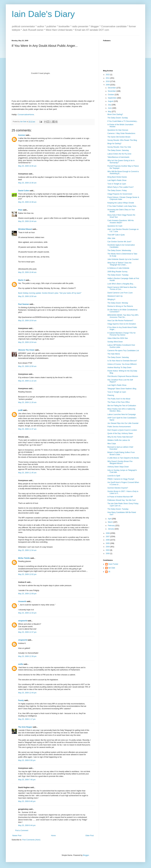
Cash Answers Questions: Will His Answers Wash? (121, 221)
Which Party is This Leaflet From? (121, 187)
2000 (108, 554)
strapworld (23, 621)
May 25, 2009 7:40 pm (27, 780)
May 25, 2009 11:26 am (27, 402)
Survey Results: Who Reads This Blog (122, 140)
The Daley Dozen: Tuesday (118, 275)
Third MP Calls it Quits (116, 235)
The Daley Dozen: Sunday (118, 118)
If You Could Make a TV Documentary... (123, 121)
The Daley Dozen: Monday (118, 303)
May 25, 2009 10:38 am (27, 202)
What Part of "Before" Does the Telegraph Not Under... (119, 264)
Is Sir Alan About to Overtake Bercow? (122, 361)
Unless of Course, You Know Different (122, 364)
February (112, 526)
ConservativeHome (26, 115)
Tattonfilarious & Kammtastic (118, 157)
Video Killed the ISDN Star (118, 338)
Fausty (21, 700)
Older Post (90, 836)
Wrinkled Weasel (25, 229)
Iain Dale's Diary (43, 14)
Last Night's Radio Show (117, 180)
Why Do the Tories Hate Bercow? (120, 437)
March (111, 522)
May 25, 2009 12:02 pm (27, 574)
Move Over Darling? (115, 114)
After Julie (111, 238)
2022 (108, 75)
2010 (108, 81)
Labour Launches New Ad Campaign (122, 414)
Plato (20, 210)
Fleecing (111, 395)
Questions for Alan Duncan (118, 130)
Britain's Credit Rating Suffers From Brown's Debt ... (121, 453)
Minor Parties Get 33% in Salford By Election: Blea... (121, 410)
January (111, 529)
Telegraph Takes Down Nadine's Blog (122, 389)
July (110, 105)
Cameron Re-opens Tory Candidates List (123, 351)
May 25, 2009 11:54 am (27, 550)
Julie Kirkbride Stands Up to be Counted (123, 259)
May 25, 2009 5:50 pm (27, 760)
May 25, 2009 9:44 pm (27, 825)
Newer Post (17, 836)
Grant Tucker (113, 564)
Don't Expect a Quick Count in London (122, 430)
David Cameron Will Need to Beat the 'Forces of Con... (122, 288)
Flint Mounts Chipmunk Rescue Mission (123, 376)
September (112, 98)
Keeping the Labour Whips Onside (121, 203)
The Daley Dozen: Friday (117, 190)
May (110, 112)
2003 (108, 550)
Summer (22, 135)
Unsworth (22, 601)
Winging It (111, 299)
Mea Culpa (112, 444)
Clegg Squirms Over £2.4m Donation (122, 324)
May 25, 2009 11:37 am (27, 429)
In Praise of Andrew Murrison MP (120, 497)
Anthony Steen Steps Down (118, 467)
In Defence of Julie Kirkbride (118, 268)
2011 (108, 78)
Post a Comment (22, 830)
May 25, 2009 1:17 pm (27, 719)
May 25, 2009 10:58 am (27, 366)
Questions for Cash (115, 226)
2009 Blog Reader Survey (117, 272)
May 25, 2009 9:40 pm (27, 801)
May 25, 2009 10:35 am (27, 166)
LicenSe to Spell (114, 476)
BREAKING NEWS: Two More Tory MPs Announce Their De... (123, 316)
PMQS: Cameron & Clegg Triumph (121, 479)
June (110, 108)
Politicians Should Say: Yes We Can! (122, 500)
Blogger (86, 855)
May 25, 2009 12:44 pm (27, 693)
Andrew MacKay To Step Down (119, 368)
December (112, 88)
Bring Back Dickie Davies (117, 177)
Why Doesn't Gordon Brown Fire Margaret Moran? (120, 462)
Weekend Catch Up (115, 296)
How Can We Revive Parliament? (120, 321)
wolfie (21, 664)
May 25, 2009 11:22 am (27, 381)
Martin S (22, 280)
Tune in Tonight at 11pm (117, 184)
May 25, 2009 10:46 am (27, 272)
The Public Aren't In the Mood (119, 399)
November (112, 91)
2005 (108, 543)
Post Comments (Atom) (31, 840)
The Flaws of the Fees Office (119, 402)
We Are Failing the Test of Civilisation (122, 406)
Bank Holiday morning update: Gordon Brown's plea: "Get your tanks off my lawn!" (50, 293)
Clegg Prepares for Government (120, 194)
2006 (108, 540)
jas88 (20, 410)
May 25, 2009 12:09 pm (27, 594)
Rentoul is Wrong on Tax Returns (120, 306)
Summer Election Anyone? (118, 488)
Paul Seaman (24, 304)
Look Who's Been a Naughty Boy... (121, 284)
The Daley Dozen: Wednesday (119, 250)
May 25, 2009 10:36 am (27, 183)
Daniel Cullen (24, 191)
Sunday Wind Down (115, 342)
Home (53, 836)
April (110, 519)
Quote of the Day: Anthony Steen (120, 433)
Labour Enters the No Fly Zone (119, 154)
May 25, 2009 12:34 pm (27, 613)
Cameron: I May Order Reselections (121, 133)
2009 (108, 85)
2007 (108, 537)
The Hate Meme (114, 354)
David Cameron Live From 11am (120, 293)
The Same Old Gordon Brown (119, 137)
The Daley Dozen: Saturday (118, 150)
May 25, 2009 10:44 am (27, 221)
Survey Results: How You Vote (119, 147)
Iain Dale (112, 568)
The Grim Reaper (25, 727)
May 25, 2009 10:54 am (27, 321)
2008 (108, 533)
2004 (108, 547)
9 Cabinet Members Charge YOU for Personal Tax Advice (122, 334)
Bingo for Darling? (114, 144)
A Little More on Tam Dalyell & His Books (123, 458)
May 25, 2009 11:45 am (27, 473)
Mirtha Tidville (24, 558)
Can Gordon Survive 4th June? (119, 242)
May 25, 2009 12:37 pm (27, 632)
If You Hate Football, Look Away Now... (122, 206)
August (111, 101)
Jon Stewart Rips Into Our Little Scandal (123, 423)
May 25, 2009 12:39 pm (27, 656)
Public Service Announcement (119, 427)
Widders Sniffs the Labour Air (119, 440)
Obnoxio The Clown (26, 350)
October (111, 95)
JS (109, 572)
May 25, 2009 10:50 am (27, 296)
